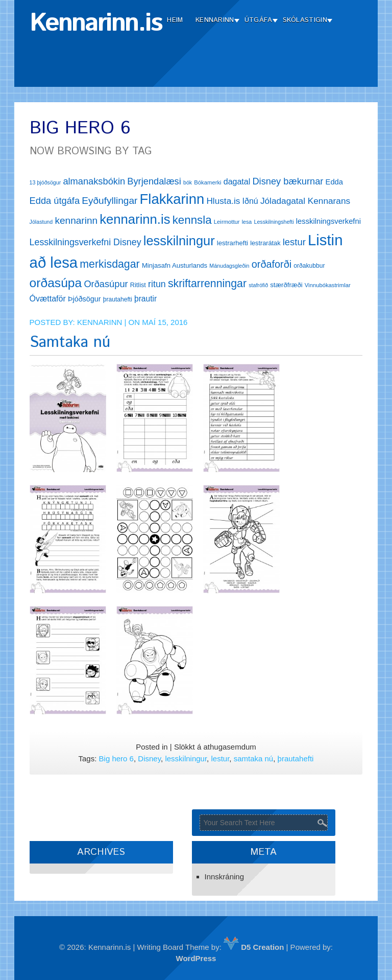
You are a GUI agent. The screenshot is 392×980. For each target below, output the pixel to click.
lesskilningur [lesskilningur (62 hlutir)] (179, 241)
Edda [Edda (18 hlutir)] (334, 182)
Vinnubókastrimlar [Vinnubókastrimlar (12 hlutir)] (328, 285)
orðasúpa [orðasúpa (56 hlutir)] (56, 283)
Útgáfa (259, 20)
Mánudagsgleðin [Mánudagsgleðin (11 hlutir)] (229, 266)
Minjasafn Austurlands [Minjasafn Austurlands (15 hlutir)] (175, 265)
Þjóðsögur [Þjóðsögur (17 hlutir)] (84, 299)
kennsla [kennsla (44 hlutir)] (192, 220)
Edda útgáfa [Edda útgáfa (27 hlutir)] (55, 201)
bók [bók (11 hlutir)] (188, 182)
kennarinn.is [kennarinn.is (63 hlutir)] (135, 219)
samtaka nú (254, 759)
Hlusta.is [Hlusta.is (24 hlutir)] (223, 201)
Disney (149, 759)
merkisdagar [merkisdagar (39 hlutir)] (109, 264)
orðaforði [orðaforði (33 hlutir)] (272, 264)
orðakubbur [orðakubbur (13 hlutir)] (309, 266)
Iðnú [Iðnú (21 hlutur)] (250, 201)
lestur (220, 759)
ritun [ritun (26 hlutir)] (157, 284)
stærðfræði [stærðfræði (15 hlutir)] (286, 285)
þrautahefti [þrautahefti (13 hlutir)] (118, 299)
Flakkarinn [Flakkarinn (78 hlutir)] (172, 199)
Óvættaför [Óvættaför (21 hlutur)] (48, 299)
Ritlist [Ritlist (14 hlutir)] (138, 285)
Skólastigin (305, 20)
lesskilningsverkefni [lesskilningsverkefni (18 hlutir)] (328, 221)
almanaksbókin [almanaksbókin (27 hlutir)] (94, 181)
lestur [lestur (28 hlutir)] (294, 242)
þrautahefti (296, 759)
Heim (175, 20)
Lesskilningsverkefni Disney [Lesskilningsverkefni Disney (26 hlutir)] (85, 242)
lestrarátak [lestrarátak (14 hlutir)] (265, 243)
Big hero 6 (116, 759)
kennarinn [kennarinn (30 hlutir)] (76, 220)
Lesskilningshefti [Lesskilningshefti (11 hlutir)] (274, 222)
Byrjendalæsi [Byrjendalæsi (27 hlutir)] (154, 181)
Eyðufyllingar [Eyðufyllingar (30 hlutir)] (109, 201)
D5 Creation (254, 947)
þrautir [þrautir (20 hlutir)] (145, 299)
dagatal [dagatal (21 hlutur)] (237, 182)
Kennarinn (215, 20)
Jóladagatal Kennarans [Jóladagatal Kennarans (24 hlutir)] (305, 201)
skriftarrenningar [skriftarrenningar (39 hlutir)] (207, 284)
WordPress (196, 958)
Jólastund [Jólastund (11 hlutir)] (41, 222)
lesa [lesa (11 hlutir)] (247, 222)
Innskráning (225, 877)
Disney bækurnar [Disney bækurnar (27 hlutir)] (288, 181)
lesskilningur (186, 759)
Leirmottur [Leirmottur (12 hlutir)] (227, 222)
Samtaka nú (70, 343)
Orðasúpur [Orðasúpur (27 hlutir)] (106, 284)
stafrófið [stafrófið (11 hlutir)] (258, 285)
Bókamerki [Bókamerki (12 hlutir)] (207, 182)
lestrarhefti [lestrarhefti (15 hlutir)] (232, 243)
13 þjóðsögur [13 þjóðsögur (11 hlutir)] (45, 182)
